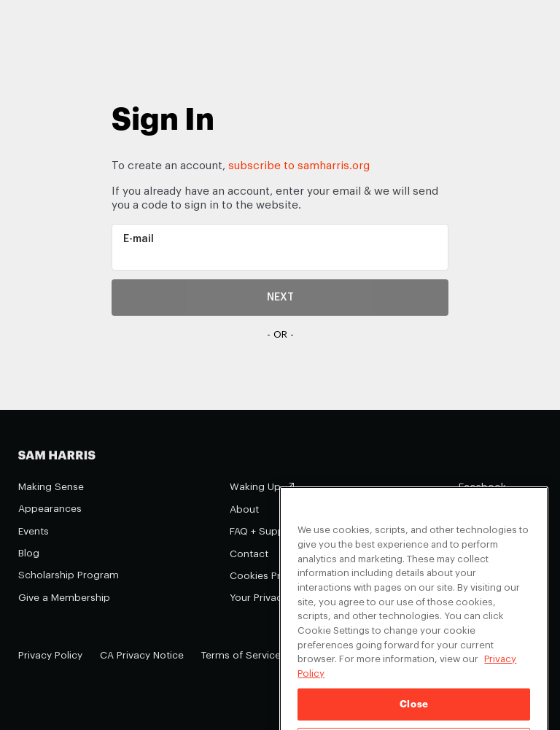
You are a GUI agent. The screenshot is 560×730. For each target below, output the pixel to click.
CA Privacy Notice (142, 655)
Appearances (50, 509)
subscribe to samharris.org (299, 166)
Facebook (482, 487)
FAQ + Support (264, 531)
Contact (249, 554)
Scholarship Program (69, 575)
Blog (29, 553)
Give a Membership (64, 598)
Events (34, 531)
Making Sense (51, 487)
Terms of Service (241, 655)
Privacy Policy (50, 655)
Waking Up (255, 487)
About (244, 509)
